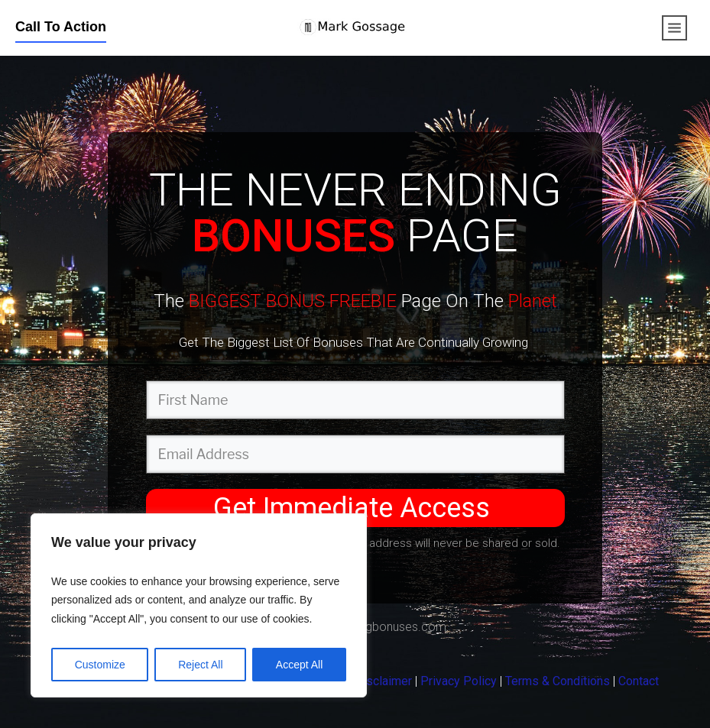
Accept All (299, 665)
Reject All (200, 665)
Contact (639, 681)
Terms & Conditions (558, 681)
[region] (199, 606)
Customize (100, 665)
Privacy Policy (459, 681)
